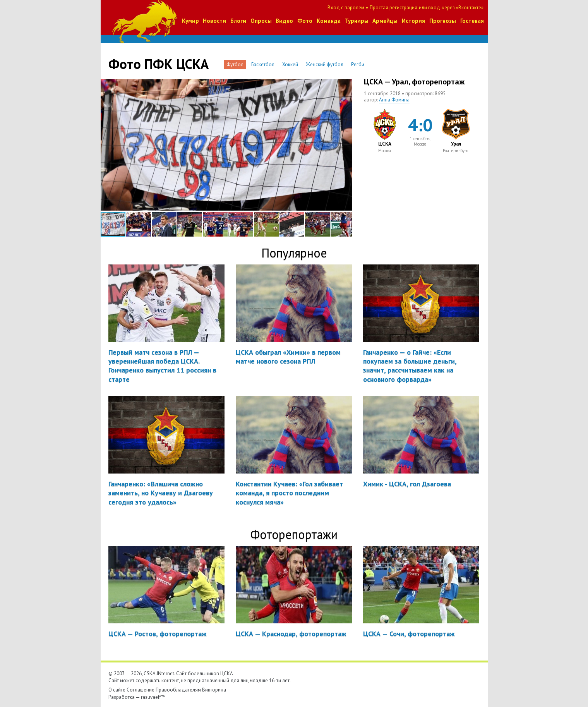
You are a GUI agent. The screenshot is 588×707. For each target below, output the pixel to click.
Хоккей (290, 64)
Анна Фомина (394, 100)
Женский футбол (325, 64)
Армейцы (385, 21)
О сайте (117, 690)
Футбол (235, 64)
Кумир (190, 21)
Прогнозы (443, 21)
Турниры (357, 21)
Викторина (214, 690)
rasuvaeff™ (153, 697)
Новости (214, 21)
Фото (305, 21)
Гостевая (472, 21)
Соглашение (141, 690)
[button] (345, 86)
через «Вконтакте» (463, 8)
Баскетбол (263, 64)
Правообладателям (178, 690)
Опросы (261, 21)
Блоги (238, 21)
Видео (284, 21)
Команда (329, 21)
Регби (358, 64)
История (413, 21)
